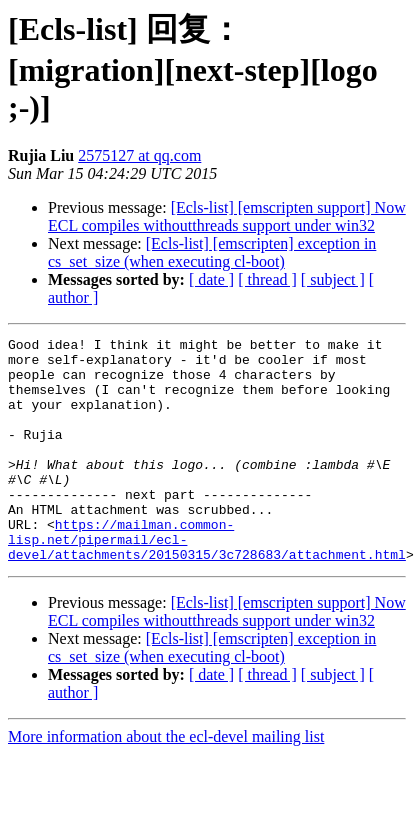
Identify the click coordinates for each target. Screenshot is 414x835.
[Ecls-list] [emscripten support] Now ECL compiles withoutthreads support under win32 (227, 216)
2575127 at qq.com (139, 155)
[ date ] (211, 279)
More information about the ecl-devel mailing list (166, 781)
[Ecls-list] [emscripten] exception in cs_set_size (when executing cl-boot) (212, 252)
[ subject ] (333, 279)
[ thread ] (267, 279)
